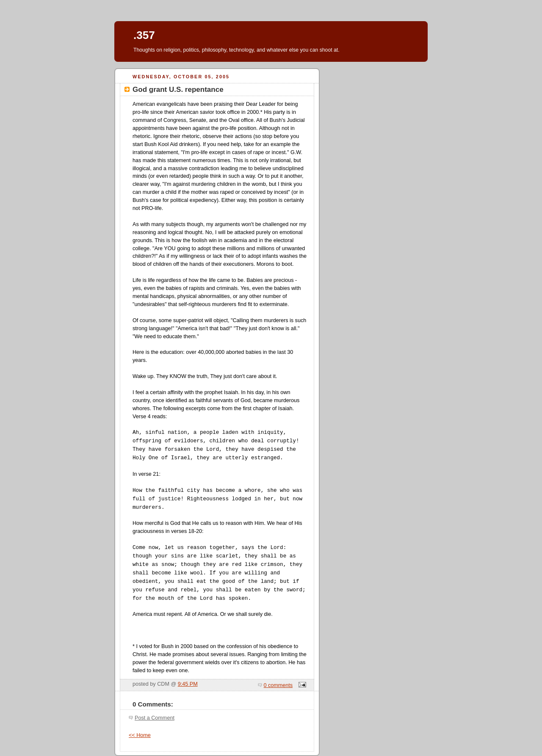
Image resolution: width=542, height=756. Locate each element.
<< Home (140, 735)
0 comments (278, 685)
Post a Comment (155, 718)
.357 (144, 35)
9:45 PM (188, 684)
